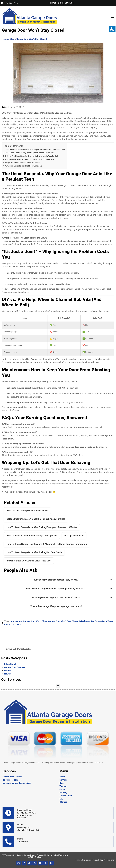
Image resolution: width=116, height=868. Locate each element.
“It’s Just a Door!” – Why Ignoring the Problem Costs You (30, 153)
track (13, 624)
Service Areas (66, 796)
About (62, 777)
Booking (63, 793)
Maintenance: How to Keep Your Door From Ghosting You (30, 159)
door (12, 621)
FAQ (61, 799)
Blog (12, 39)
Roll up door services (12, 780)
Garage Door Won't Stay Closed (63, 621)
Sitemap (63, 802)
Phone (20, 839)
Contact (63, 789)
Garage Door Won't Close (35, 621)
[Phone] (8, 842)
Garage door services (12, 777)
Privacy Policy (52, 855)
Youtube (63, 786)
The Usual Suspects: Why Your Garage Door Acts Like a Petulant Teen (35, 150)
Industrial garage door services (17, 783)
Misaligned (85, 621)
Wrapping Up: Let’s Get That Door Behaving (24, 166)
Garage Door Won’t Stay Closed (32, 39)
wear (19, 624)
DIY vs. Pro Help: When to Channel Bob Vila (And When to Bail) (32, 156)
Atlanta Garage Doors (26, 855)
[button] (113, 17)
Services (63, 780)
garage (19, 621)
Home (5, 39)
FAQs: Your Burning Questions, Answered (23, 163)
